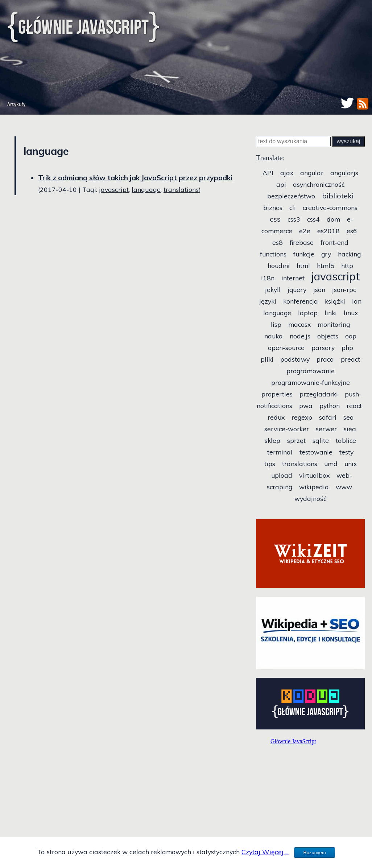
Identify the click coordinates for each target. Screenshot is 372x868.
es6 (352, 231)
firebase (302, 242)
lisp (276, 324)
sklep (272, 440)
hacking (349, 254)
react (354, 406)
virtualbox (314, 475)
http (347, 266)
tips (270, 464)
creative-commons (330, 207)
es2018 (328, 231)
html (303, 266)
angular (312, 173)
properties (277, 394)
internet (293, 278)
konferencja (301, 301)
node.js (300, 336)
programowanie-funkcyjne (311, 382)
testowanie (316, 452)
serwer (326, 429)
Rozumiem (314, 853)
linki (331, 313)
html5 (326, 266)
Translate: (270, 158)
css (275, 219)
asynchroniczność (319, 184)
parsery (323, 347)
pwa (306, 406)
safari (328, 417)
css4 (313, 219)
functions (273, 254)
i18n (268, 278)
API (268, 173)
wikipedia (314, 487)
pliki (267, 359)
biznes (273, 207)
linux (351, 313)
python (330, 406)
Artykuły (16, 104)
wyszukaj (349, 141)
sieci (350, 429)
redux (276, 417)
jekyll (273, 289)
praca (325, 359)
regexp (302, 417)
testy (346, 452)
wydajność (311, 498)
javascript (114, 189)
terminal (280, 452)
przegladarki (319, 394)
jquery (297, 289)
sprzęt (296, 440)
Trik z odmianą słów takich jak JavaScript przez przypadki (135, 178)
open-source (286, 347)
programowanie (311, 371)
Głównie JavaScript (83, 27)
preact (350, 359)
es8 (278, 242)
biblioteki (338, 196)
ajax (287, 173)
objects (328, 336)
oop (351, 336)
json (319, 289)
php (347, 347)
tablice (346, 440)
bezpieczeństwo (291, 196)
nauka (274, 336)
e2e (305, 231)
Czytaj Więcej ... (265, 852)
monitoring (334, 324)
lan (357, 301)
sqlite (321, 440)
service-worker (287, 429)
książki (335, 301)
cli (293, 207)
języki (268, 301)
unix (351, 464)
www (344, 487)
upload (282, 475)
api (281, 184)
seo (348, 417)
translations (181, 189)
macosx (299, 324)
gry (326, 254)
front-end (334, 242)
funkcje (304, 254)
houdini (279, 266)
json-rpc (344, 289)
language (146, 189)
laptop (308, 313)
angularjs (344, 173)
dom (333, 219)
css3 (294, 219)
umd (331, 464)
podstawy (295, 359)
